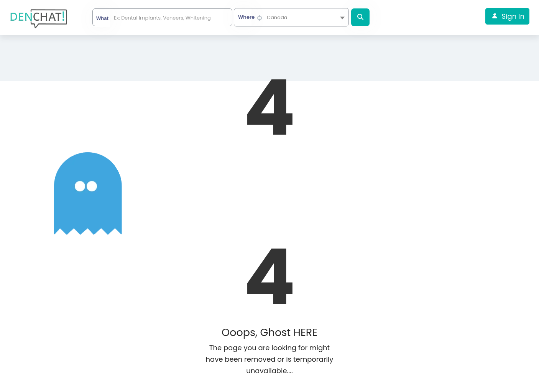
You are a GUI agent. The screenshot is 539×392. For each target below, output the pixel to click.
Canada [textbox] (277, 17)
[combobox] (291, 17)
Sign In (513, 16)
